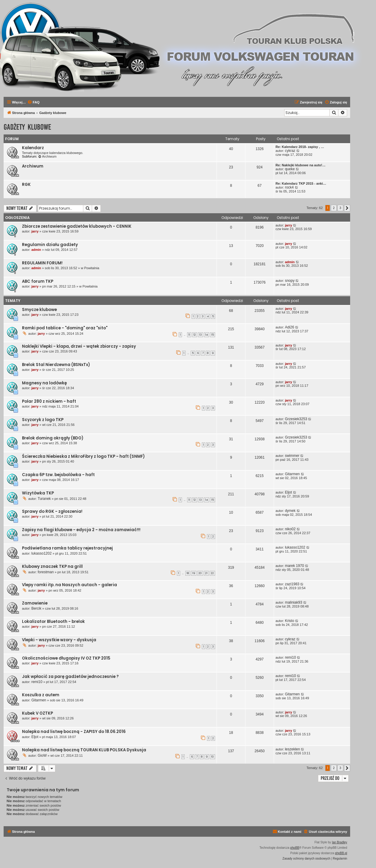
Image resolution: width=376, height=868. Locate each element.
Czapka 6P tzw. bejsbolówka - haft (58, 475)
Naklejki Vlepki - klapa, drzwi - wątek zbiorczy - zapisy (79, 346)
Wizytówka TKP (38, 493)
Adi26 (290, 327)
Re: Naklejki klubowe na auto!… (300, 165)
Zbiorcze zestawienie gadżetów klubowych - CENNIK (77, 226)
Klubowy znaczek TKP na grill (52, 566)
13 (200, 335)
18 (188, 573)
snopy (290, 281)
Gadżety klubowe (27, 127)
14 (206, 335)
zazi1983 (292, 584)
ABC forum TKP (38, 281)
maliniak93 (293, 602)
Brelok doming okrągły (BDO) (53, 438)
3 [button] (340, 208)
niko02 (290, 529)
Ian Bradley (339, 842)
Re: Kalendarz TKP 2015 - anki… (301, 183)
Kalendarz (33, 148)
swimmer (292, 456)
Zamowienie (35, 603)
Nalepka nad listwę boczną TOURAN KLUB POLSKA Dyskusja (84, 750)
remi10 (290, 657)
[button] (347, 208)
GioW (42, 756)
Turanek (44, 499)
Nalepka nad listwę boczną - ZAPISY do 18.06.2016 (74, 732)
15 (213, 335)
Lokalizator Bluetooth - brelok (53, 622)
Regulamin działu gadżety (50, 245)
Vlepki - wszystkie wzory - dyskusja (59, 640)
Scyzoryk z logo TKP (43, 420)
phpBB (295, 848)
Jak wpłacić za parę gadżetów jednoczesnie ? (70, 677)
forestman (46, 572)
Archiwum (47, 156)
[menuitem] (34, 102)
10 (213, 757)
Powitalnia (92, 268)
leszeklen (292, 749)
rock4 (289, 187)
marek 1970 (294, 566)
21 (206, 573)
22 (212, 573)
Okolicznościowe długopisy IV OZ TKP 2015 (66, 658)
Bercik (36, 608)
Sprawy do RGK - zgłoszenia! (52, 511)
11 (189, 335)
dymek (290, 511)
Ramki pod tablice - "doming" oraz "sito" (65, 328)
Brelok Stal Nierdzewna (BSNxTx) (56, 365)
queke (290, 169)
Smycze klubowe (39, 310)
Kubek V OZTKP (37, 713)
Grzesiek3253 (296, 419)
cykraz (290, 151)
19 (194, 573)
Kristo (290, 621)
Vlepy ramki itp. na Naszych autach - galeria (69, 585)
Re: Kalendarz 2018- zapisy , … (300, 147)
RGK (26, 185)
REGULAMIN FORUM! (42, 263)
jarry (35, 231)
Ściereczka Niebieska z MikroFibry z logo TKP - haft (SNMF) (83, 456)
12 (195, 335)
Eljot (288, 492)
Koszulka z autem (41, 695)
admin (36, 250)
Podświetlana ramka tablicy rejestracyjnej (67, 548)
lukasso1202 (41, 553)
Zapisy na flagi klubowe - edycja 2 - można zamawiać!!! (81, 530)
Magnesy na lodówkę (44, 383)
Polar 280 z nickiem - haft (49, 401)
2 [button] (334, 208)
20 (200, 573)
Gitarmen (292, 474)
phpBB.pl (341, 853)
